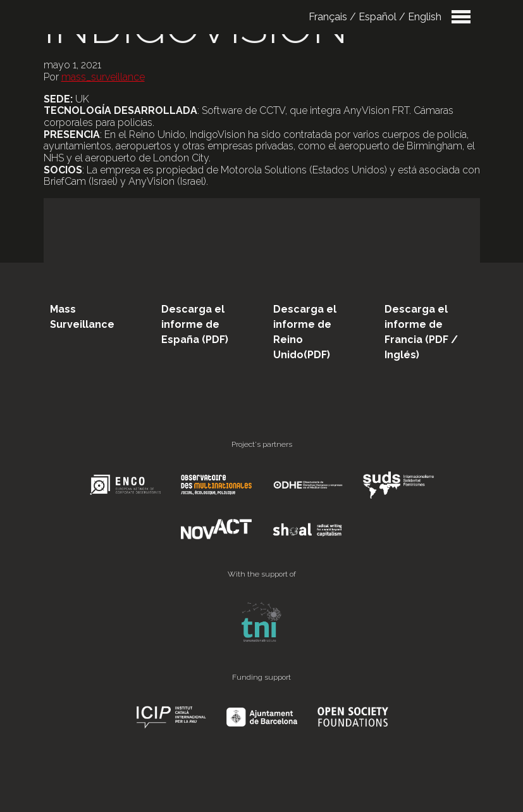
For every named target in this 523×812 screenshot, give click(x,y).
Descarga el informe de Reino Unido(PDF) (305, 332)
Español (378, 17)
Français (328, 17)
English (425, 17)
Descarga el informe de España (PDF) (195, 324)
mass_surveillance (103, 77)
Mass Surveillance (82, 317)
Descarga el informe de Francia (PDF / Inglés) (421, 332)
